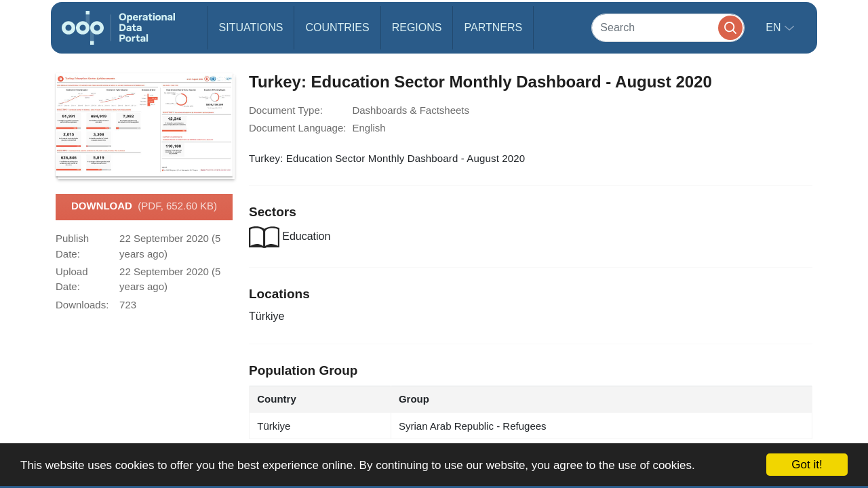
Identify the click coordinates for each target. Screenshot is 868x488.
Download (144, 207)
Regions (417, 27)
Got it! (807, 465)
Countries (337, 27)
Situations (251, 27)
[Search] (668, 27)
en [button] (775, 27)
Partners (493, 27)
